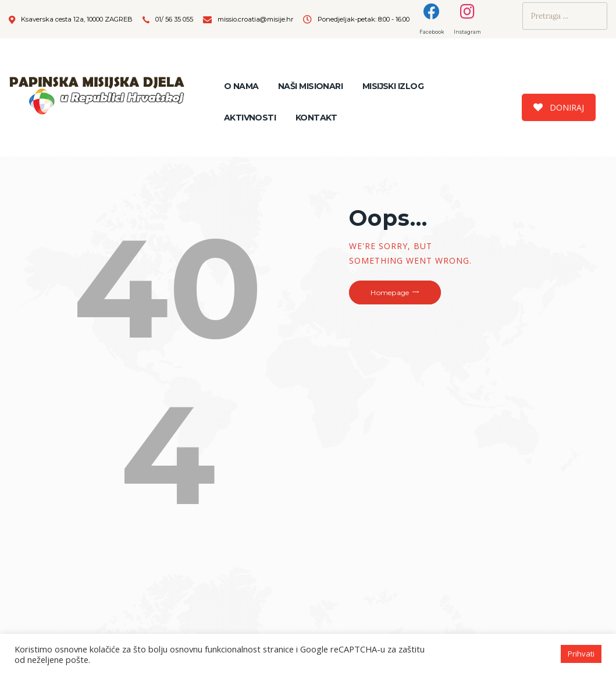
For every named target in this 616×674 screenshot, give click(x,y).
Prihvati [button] (581, 654)
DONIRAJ (559, 107)
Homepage (390, 292)
